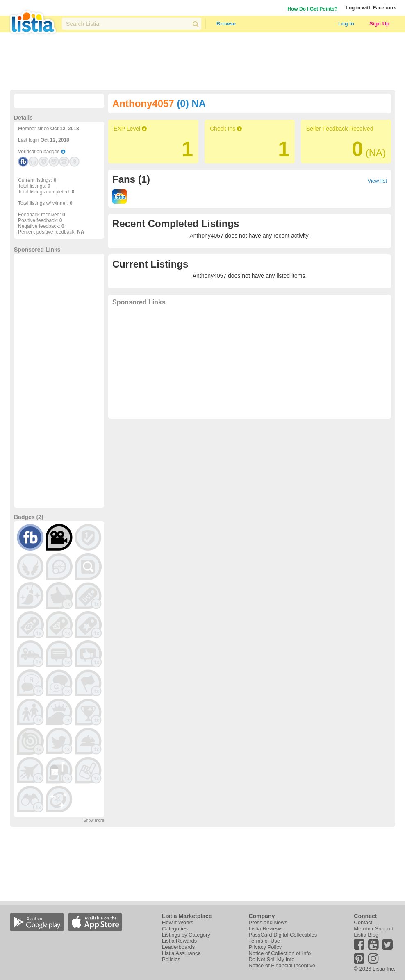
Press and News (268, 922)
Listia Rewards (179, 941)
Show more (94, 820)
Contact (363, 922)
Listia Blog (366, 935)
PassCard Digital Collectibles (283, 935)
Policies (171, 959)
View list (377, 181)
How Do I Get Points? (312, 9)
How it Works (177, 922)
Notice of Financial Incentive (282, 965)
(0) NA (191, 103)
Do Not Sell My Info (271, 959)
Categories (175, 929)
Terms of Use (264, 941)
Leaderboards (178, 947)
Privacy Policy (265, 947)
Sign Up (379, 24)
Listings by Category (186, 935)
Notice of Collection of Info (280, 953)
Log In (346, 24)
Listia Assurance (181, 953)
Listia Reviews (265, 929)
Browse (226, 24)
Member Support (374, 929)
